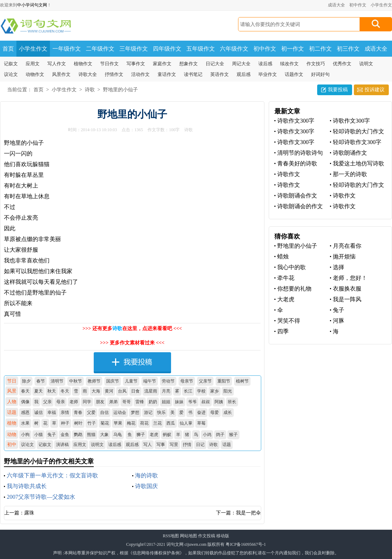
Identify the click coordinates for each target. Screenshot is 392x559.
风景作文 (61, 74)
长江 (188, 391)
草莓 (201, 423)
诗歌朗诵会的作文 (300, 206)
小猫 (38, 435)
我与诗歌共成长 (27, 486)
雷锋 (140, 402)
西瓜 (171, 423)
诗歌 (90, 90)
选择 (339, 267)
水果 (25, 423)
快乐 (161, 412)
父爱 (91, 412)
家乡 (215, 391)
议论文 (11, 74)
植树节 (242, 381)
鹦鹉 (78, 435)
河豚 (339, 321)
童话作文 (167, 74)
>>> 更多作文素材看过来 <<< (132, 343)
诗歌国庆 (146, 486)
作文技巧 (316, 64)
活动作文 (140, 74)
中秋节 (76, 381)
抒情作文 (114, 74)
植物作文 (83, 64)
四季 (283, 331)
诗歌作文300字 (296, 121)
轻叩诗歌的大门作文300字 (357, 132)
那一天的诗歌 (350, 174)
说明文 (366, 64)
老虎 (154, 435)
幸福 (52, 412)
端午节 (150, 381)
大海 (96, 391)
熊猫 (91, 435)
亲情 (65, 412)
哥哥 (127, 402)
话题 (227, 445)
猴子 (233, 435)
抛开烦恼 (344, 257)
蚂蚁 (167, 435)
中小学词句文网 (32, 5)
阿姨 (219, 402)
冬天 (65, 391)
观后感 (244, 74)
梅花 (131, 423)
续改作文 (289, 64)
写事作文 (136, 64)
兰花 (158, 423)
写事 (161, 445)
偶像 (25, 402)
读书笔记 (193, 74)
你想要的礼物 (294, 289)
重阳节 (224, 381)
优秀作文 (342, 64)
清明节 (57, 381)
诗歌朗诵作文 (350, 153)
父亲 (47, 402)
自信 (104, 412)
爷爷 (192, 402)
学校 (201, 391)
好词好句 (320, 74)
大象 (104, 435)
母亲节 (187, 381)
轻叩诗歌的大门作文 (359, 185)
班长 (232, 402)
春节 (41, 381)
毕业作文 (268, 74)
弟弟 (113, 402)
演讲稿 (62, 445)
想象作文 (189, 64)
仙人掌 (186, 423)
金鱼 (65, 435)
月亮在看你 (347, 246)
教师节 (94, 381)
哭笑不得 (289, 321)
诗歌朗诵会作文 (297, 196)
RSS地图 (171, 536)
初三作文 (348, 49)
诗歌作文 (289, 174)
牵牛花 (286, 278)
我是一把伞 (248, 513)
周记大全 (241, 64)
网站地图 (189, 536)
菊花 (105, 423)
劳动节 (168, 381)
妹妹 (179, 402)
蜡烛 (283, 257)
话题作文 (294, 74)
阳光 (228, 391)
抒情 (187, 445)
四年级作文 (167, 49)
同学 (87, 402)
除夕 (26, 381)
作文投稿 (207, 536)
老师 (74, 402)
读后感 (265, 64)
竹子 (92, 423)
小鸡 (207, 435)
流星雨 (151, 391)
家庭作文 (162, 64)
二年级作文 (100, 49)
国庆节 (113, 381)
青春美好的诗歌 (297, 163)
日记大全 (215, 64)
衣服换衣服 (347, 289)
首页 (8, 49)
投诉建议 (375, 90)
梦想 (135, 412)
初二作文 (320, 49)
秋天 (52, 391)
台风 (122, 391)
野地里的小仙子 (120, 90)
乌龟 (118, 435)
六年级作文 (234, 49)
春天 (25, 391)
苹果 (118, 423)
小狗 (25, 435)
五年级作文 (201, 49)
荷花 (144, 423)
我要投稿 (338, 90)
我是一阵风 (347, 299)
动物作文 (35, 74)
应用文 (33, 64)
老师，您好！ (350, 278)
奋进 (201, 412)
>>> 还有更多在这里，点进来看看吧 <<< (132, 329)
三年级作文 (134, 49)
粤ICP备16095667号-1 (246, 544)
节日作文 (109, 64)
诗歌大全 (88, 74)
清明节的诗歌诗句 (300, 153)
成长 (228, 412)
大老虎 (286, 299)
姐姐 (166, 402)
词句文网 (175, 544)
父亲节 (205, 381)
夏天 (38, 391)
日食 (135, 391)
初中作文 (358, 5)
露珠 (29, 513)
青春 (78, 412)
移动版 (223, 536)
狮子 (141, 435)
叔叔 (206, 402)
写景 (174, 445)
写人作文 (57, 64)
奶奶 (153, 402)
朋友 (100, 402)
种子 (65, 423)
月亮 (166, 391)
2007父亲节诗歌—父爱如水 (41, 497)
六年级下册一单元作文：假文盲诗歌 (52, 475)
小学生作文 (381, 5)
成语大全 (336, 5)
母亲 (61, 402)
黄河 (109, 391)
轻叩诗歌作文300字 (357, 142)
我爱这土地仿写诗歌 (359, 163)
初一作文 (293, 49)
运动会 (120, 412)
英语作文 (220, 74)
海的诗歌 (146, 475)
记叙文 (11, 64)
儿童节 (131, 381)
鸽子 (220, 435)
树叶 (78, 423)
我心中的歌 (292, 267)
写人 (148, 445)
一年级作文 (67, 49)
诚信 (38, 412)
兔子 (52, 435)
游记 (148, 412)
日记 (200, 445)
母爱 (215, 412)
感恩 (25, 412)
